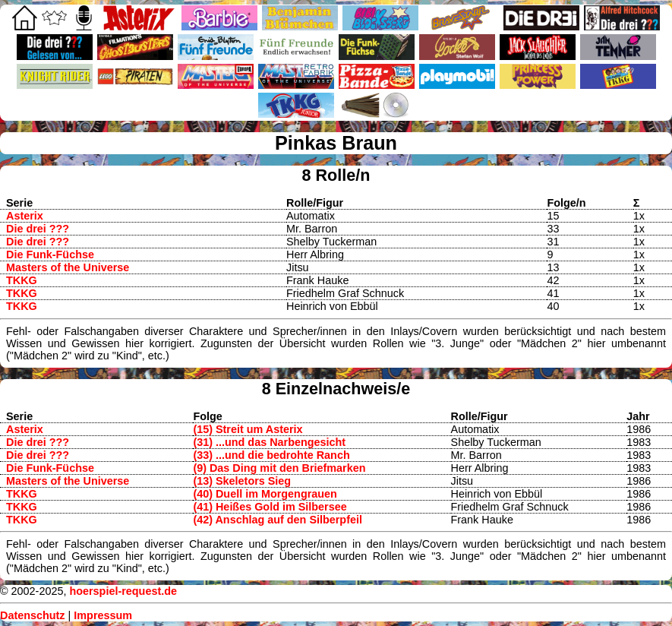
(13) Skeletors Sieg (242, 481)
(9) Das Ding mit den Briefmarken (279, 468)
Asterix (25, 216)
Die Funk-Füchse (50, 255)
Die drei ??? (38, 229)
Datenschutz (33, 615)
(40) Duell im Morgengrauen (265, 494)
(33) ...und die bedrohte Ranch (271, 455)
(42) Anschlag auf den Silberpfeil (278, 520)
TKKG (22, 280)
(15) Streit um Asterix (248, 429)
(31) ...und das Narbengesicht (269, 442)
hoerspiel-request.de (123, 591)
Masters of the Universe (68, 267)
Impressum (103, 615)
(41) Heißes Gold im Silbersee (270, 507)
